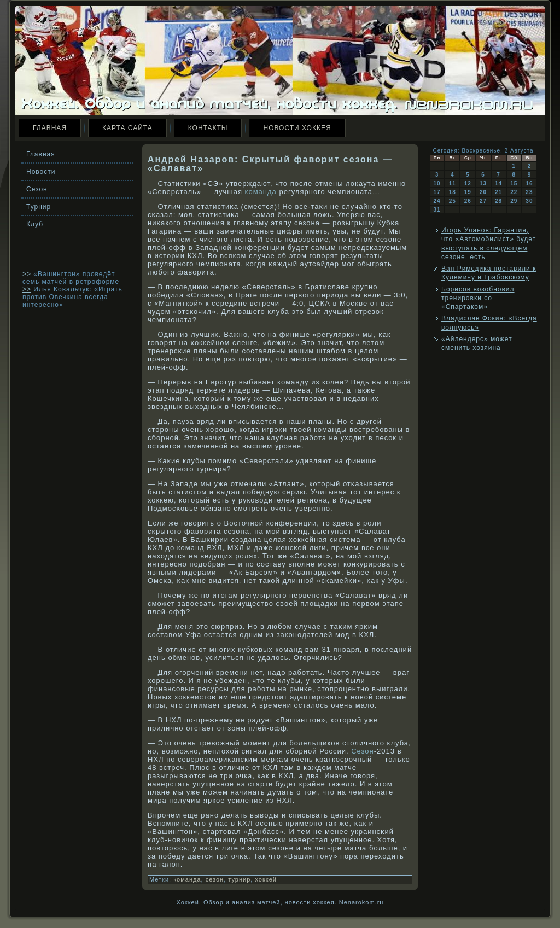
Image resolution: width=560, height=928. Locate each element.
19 (468, 192)
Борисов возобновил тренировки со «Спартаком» (478, 298)
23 (529, 192)
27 (483, 201)
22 (514, 192)
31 (437, 210)
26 (468, 201)
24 (437, 201)
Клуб (35, 224)
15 (514, 183)
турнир (239, 879)
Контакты (208, 128)
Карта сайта (127, 128)
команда (261, 192)
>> (27, 274)
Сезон (37, 189)
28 (498, 201)
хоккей (266, 879)
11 (453, 183)
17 (437, 192)
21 (498, 192)
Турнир (39, 207)
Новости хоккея (297, 128)
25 (453, 201)
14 (498, 183)
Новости (41, 172)
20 (483, 192)
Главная (50, 128)
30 (529, 201)
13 (483, 183)
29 (514, 201)
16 (529, 183)
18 (453, 192)
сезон (215, 879)
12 (468, 183)
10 (437, 183)
